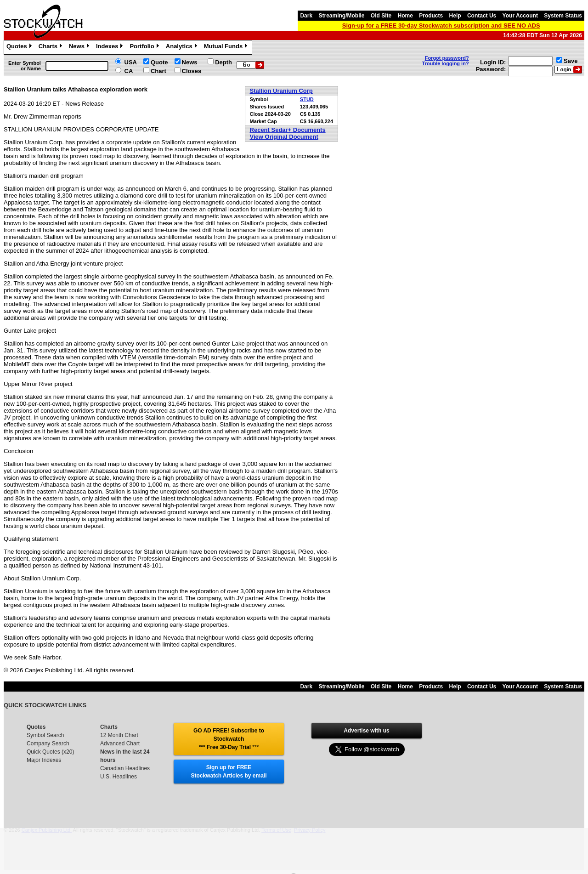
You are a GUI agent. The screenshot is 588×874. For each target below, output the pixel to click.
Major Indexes (44, 760)
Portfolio (145, 47)
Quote (159, 62)
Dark (306, 16)
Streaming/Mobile (341, 16)
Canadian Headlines (125, 768)
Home (405, 16)
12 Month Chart (119, 735)
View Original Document (284, 137)
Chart (158, 71)
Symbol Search (45, 735)
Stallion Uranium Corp (281, 91)
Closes (192, 71)
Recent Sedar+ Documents (288, 130)
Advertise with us (366, 731)
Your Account (520, 16)
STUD (307, 99)
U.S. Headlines (119, 777)
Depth (223, 62)
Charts (51, 47)
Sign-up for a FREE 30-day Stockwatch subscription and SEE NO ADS (441, 26)
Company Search (48, 743)
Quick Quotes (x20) (50, 752)
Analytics (183, 47)
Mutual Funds (227, 47)
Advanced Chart (120, 743)
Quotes (20, 47)
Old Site (381, 16)
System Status (563, 16)
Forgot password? (447, 58)
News (80, 47)
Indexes (110, 47)
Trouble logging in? (446, 63)
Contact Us (482, 16)
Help (455, 16)
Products (431, 16)
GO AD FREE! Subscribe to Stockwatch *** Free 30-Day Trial (229, 739)
